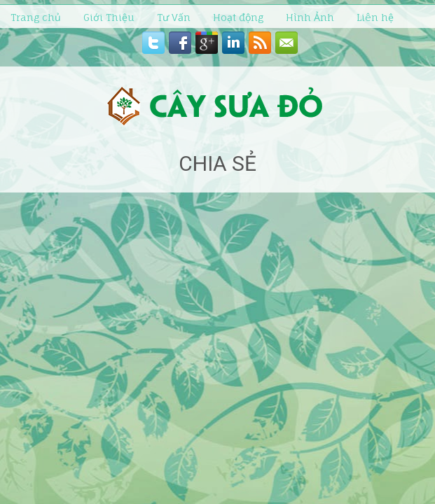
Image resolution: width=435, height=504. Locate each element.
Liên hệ (375, 17)
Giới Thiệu (109, 17)
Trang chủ (36, 17)
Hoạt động (238, 17)
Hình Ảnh (310, 17)
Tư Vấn (174, 17)
